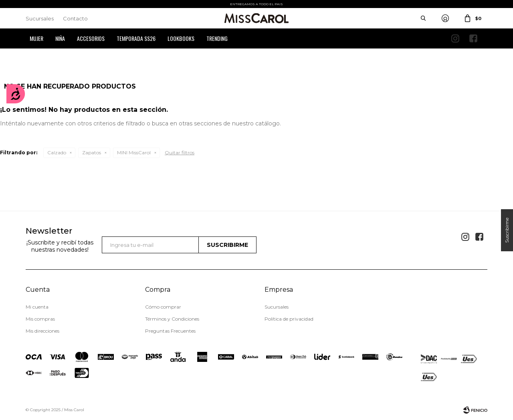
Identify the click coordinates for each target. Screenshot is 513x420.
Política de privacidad (289, 319)
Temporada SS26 (136, 38)
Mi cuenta (37, 307)
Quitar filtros (180, 152)
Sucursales (40, 18)
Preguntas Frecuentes (170, 331)
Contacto (75, 18)
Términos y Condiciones (172, 319)
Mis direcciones (42, 331)
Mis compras (40, 319)
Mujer (36, 38)
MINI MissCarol (134, 152)
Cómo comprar (163, 307)
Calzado (57, 152)
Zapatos (92, 152)
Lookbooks (181, 38)
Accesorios (91, 38)
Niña (60, 38)
